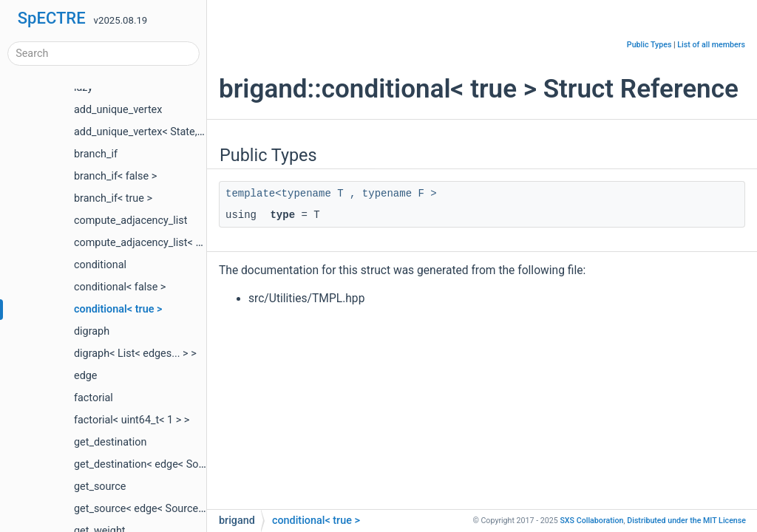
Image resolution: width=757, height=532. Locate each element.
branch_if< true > (113, 198)
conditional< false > (120, 287)
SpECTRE (52, 18)
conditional (100, 265)
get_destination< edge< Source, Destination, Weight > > (203, 464)
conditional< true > (118, 309)
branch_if (96, 154)
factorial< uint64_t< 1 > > (132, 420)
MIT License (686, 521)
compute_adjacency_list (131, 221)
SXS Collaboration (591, 521)
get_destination (110, 442)
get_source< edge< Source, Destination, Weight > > (192, 509)
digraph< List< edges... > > (135, 354)
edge (85, 376)
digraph (92, 331)
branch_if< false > (115, 176)
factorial (94, 398)
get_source (100, 487)
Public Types (649, 45)
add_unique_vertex (118, 110)
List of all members (711, 45)
